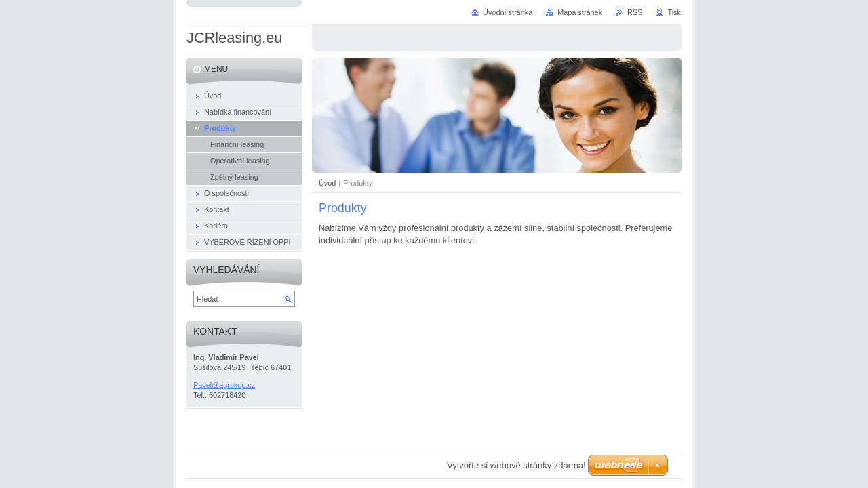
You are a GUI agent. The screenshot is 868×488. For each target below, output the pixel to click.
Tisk (674, 12)
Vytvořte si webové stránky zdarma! (516, 465)
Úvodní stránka (508, 12)
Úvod (327, 183)
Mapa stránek (580, 12)
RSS (635, 12)
